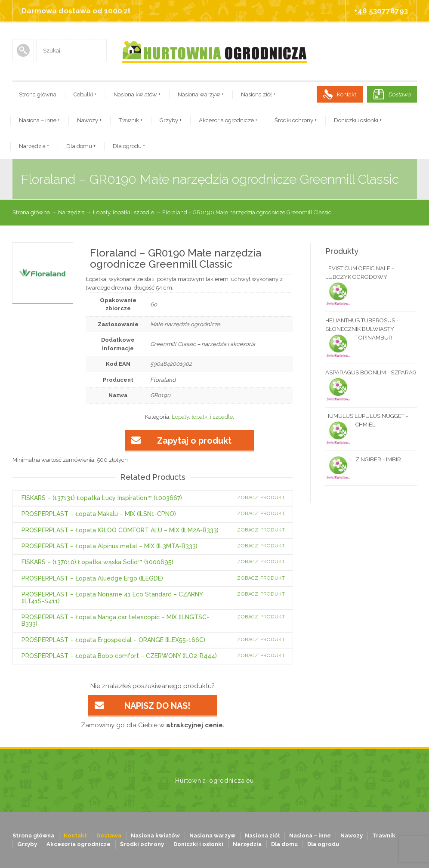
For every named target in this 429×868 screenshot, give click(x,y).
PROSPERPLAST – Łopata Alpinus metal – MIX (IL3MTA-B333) (110, 546)
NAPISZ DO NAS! (157, 706)
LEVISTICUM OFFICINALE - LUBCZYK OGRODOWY (360, 273)
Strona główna (38, 94)
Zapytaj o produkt (194, 441)
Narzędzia (34, 146)
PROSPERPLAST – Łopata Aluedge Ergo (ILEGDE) (92, 578)
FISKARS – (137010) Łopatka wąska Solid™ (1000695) (97, 562)
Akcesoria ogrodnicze (228, 120)
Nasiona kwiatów (137, 94)
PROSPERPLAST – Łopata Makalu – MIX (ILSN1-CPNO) (99, 514)
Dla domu (81, 146)
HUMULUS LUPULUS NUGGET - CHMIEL (367, 421)
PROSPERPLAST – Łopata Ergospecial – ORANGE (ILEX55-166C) (113, 640)
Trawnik (131, 120)
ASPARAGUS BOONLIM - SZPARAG (371, 373)
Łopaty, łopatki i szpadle (123, 212)
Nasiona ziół (258, 94)
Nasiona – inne (39, 120)
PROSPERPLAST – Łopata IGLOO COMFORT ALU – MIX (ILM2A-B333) (120, 530)
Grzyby (171, 120)
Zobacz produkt (261, 498)
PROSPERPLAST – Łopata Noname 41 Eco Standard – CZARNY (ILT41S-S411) (112, 598)
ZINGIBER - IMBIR (363, 460)
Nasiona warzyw (201, 94)
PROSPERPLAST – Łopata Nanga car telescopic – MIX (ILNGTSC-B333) (115, 620)
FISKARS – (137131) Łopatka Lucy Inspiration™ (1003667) (102, 498)
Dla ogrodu (129, 146)
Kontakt (347, 94)
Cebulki (85, 94)
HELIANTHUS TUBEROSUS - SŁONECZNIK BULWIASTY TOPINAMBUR (362, 330)
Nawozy (89, 120)
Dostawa (399, 94)
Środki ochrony (296, 120)
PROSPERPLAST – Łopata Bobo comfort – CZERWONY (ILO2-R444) (119, 656)
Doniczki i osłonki (358, 120)
